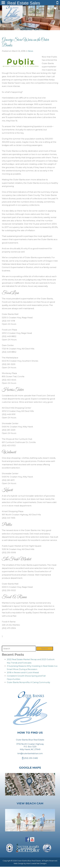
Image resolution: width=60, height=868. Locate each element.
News (30, 51)
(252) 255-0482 (30, 758)
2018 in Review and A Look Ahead (23, 672)
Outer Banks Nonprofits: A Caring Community (28, 682)
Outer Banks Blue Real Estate (12, 13)
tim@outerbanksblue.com (30, 753)
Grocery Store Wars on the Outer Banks (25, 43)
